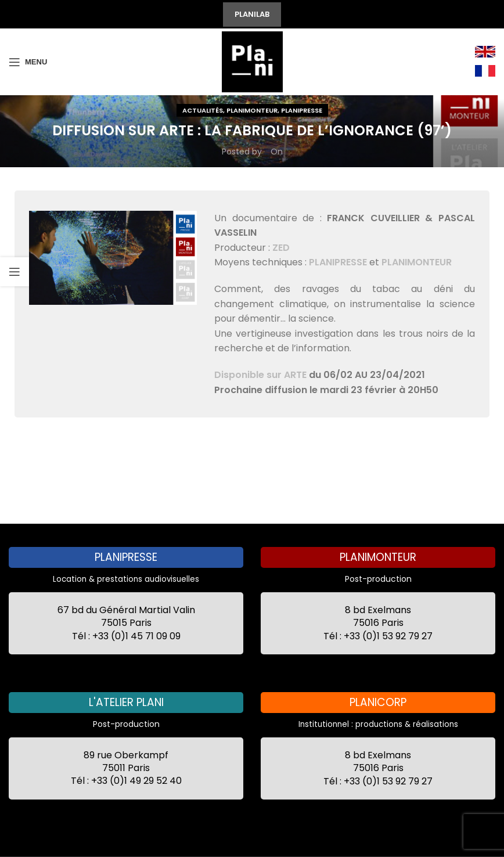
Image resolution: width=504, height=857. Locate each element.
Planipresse (302, 110)
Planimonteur (252, 110)
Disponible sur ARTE (260, 375)
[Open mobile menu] (28, 62)
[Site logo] (252, 61)
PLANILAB (252, 14)
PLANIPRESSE (338, 262)
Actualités (203, 110)
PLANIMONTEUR (417, 262)
